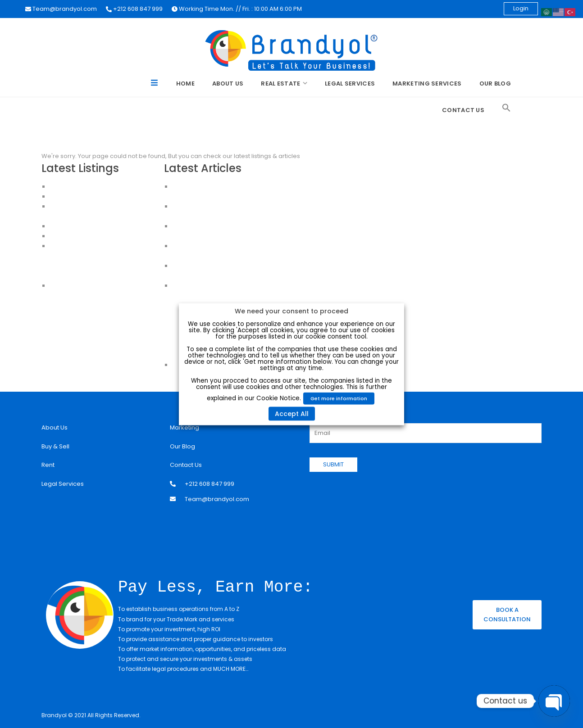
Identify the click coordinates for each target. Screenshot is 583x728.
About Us (228, 84)
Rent (48, 465)
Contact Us (463, 110)
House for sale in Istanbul (87, 286)
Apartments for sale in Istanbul (94, 276)
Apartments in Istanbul (82, 246)
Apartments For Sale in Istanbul (95, 256)
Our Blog (495, 84)
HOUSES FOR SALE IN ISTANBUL (92, 226)
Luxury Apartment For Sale (87, 187)
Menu (155, 84)
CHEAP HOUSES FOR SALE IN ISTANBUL (102, 236)
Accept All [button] (292, 413)
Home (185, 84)
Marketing (184, 427)
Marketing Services (427, 84)
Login (521, 8)
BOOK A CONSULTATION (507, 614)
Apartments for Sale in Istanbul (94, 197)
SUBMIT (333, 464)
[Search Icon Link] (506, 108)
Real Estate (280, 84)
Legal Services (350, 84)
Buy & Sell (55, 446)
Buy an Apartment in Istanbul (91, 266)
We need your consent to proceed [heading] (291, 311)
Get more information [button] (339, 398)
